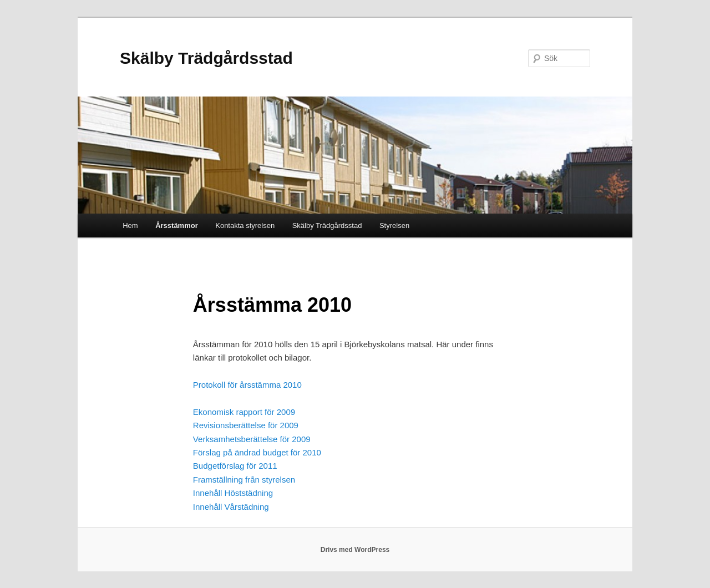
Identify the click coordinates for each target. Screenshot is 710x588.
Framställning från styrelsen (244, 480)
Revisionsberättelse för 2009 (246, 425)
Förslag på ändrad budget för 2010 (257, 452)
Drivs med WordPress (355, 550)
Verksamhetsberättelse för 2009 (252, 439)
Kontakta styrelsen (245, 225)
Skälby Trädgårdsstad (206, 58)
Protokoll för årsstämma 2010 (247, 385)
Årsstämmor (177, 225)
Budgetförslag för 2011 (235, 466)
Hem (130, 225)
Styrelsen (394, 225)
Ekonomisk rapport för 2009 (244, 412)
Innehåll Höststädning (233, 493)
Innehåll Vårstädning (231, 507)
